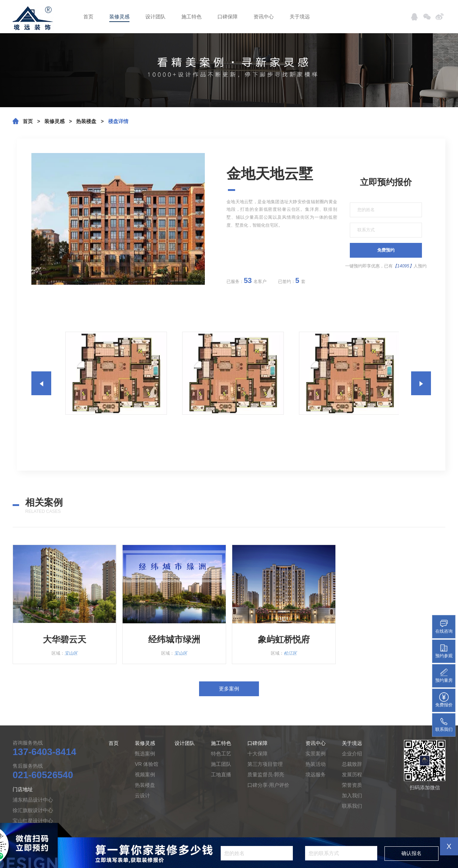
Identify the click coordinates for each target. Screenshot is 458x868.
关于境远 (300, 17)
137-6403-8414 (44, 752)
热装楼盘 (86, 121)
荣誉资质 (352, 785)
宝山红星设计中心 (33, 821)
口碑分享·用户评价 (268, 785)
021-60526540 (43, 775)
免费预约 (386, 250)
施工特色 (191, 17)
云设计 (142, 795)
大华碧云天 (65, 639)
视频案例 (145, 775)
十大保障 (257, 754)
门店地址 (23, 789)
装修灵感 (119, 17)
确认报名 (411, 853)
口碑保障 (228, 17)
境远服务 (316, 775)
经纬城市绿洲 (174, 639)
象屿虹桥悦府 (284, 639)
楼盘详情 (118, 121)
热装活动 (316, 764)
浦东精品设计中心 (33, 800)
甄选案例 (145, 754)
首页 (88, 17)
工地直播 (221, 775)
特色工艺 (221, 754)
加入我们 (352, 795)
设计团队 (155, 17)
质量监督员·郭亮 (266, 775)
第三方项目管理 (265, 764)
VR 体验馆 (147, 764)
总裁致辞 (352, 764)
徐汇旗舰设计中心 (33, 810)
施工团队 (221, 764)
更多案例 (229, 689)
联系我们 (352, 806)
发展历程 (352, 775)
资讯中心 (264, 17)
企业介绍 (352, 754)
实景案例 (316, 754)
